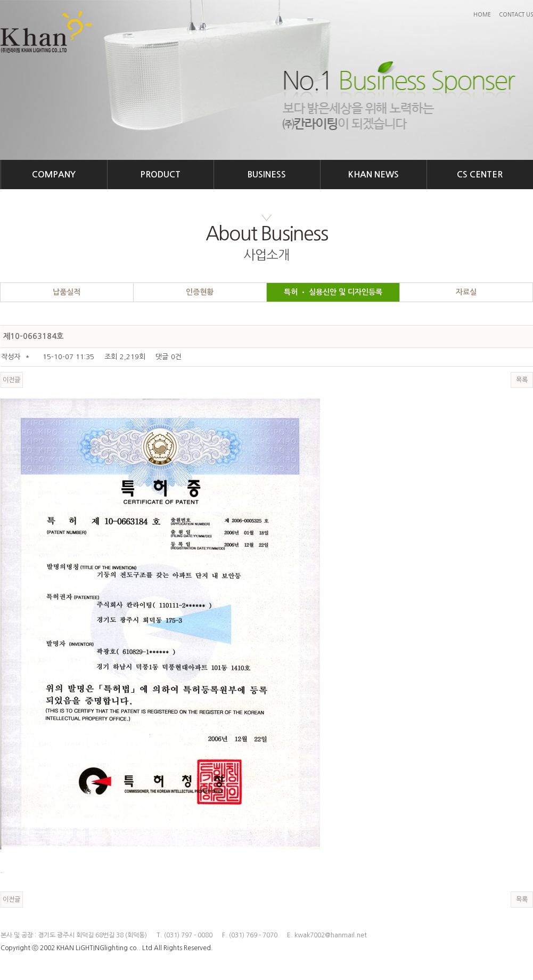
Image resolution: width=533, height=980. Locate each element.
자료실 (466, 292)
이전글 (11, 380)
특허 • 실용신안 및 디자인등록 (333, 292)
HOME (482, 14)
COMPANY (54, 175)
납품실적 (67, 292)
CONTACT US (516, 14)
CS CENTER (480, 175)
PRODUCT (160, 175)
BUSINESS (267, 175)
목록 (522, 380)
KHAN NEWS (374, 175)
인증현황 (200, 292)
